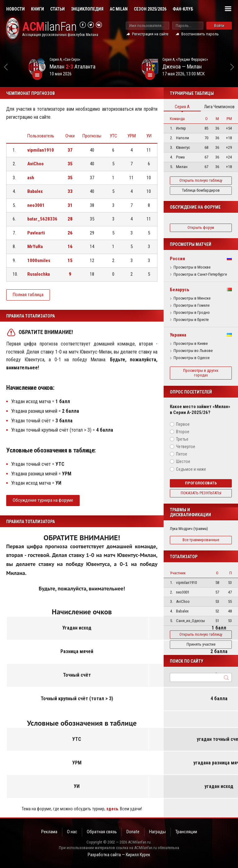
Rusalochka (39, 274)
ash (31, 178)
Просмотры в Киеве (191, 344)
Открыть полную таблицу (201, 180)
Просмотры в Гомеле (192, 305)
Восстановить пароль (200, 34)
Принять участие (201, 644)
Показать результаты (201, 493)
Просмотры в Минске (192, 298)
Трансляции (186, 832)
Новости (15, 9)
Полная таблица (28, 295)
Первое (183, 424)
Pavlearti (36, 233)
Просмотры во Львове (193, 351)
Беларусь (180, 290)
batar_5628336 (42, 219)
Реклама (49, 832)
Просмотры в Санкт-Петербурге (200, 274)
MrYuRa (35, 247)
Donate (133, 832)
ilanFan (49, 27)
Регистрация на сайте (150, 34)
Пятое (182, 454)
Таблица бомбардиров (201, 190)
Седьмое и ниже (191, 469)
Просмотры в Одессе (192, 358)
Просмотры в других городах (201, 373)
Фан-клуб (183, 9)
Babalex (35, 191)
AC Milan (119, 9)
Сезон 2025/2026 (150, 9)
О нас (72, 832)
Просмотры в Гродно (192, 313)
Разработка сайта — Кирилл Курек (119, 855)
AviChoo (35, 164)
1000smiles (39, 260)
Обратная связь (102, 832)
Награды (157, 832)
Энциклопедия (87, 9)
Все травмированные (201, 540)
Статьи (57, 9)
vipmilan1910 (41, 150)
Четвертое (186, 447)
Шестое (183, 461)
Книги (37, 9)
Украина (178, 335)
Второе (183, 432)
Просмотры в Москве (192, 267)
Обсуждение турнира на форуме (43, 500)
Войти (219, 26)
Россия (177, 259)
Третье (182, 439)
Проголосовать (201, 483)
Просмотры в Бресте (191, 320)
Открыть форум (201, 227)
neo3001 (36, 205)
